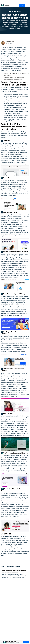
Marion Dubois (10, 42)
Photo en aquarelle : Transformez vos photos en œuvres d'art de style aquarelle (14, 571)
